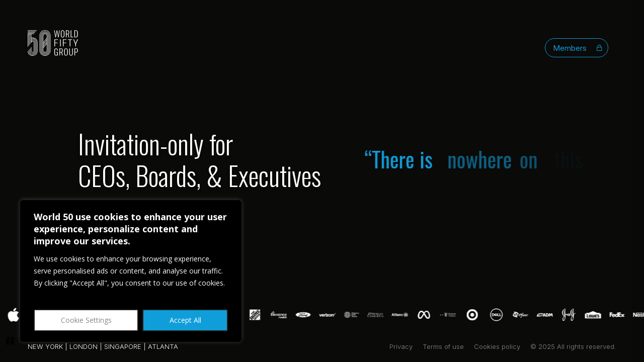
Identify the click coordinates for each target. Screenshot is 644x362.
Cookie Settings (86, 320)
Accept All (185, 320)
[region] (131, 271)
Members (578, 48)
